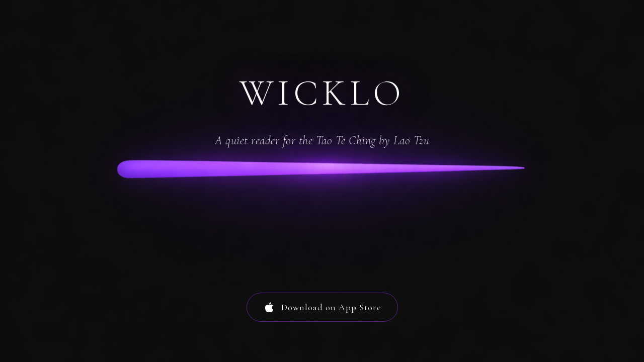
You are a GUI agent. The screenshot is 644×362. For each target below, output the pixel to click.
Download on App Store (322, 307)
